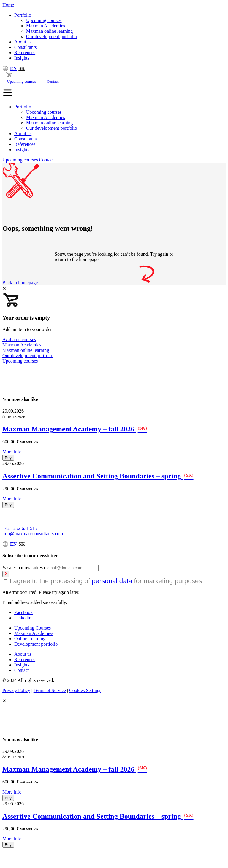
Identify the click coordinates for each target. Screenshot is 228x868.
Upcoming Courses (33, 628)
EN (13, 68)
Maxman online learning (49, 31)
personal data (112, 581)
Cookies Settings (85, 690)
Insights (22, 58)
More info (12, 452)
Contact (53, 81)
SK (22, 68)
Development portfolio (36, 644)
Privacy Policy (16, 690)
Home (8, 5)
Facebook (23, 612)
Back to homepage (20, 283)
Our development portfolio (52, 36)
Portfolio (23, 15)
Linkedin (23, 618)
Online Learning (30, 639)
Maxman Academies (46, 26)
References (25, 53)
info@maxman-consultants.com (33, 534)
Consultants (26, 47)
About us (23, 42)
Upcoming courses (44, 20)
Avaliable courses (19, 339)
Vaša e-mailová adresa (24, 568)
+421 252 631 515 (20, 528)
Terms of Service (50, 690)
